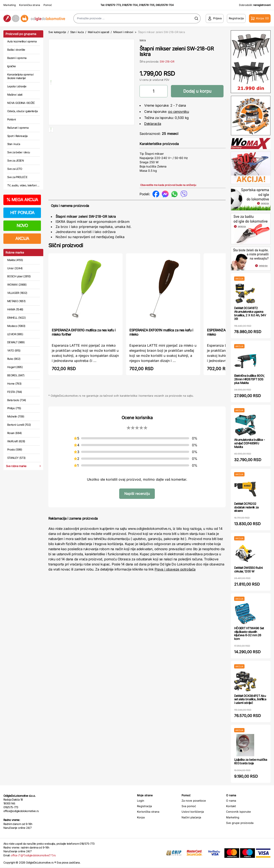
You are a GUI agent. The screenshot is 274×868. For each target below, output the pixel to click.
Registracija (144, 806)
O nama (231, 801)
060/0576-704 (165, 5)
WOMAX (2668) (17, 285)
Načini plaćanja (191, 817)
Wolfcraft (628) (16, 441)
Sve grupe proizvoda (240, 823)
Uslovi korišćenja (193, 812)
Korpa (141, 817)
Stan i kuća (14, 144)
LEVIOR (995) (15, 334)
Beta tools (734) (17, 400)
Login (141, 801)
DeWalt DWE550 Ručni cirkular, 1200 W (248, 569)
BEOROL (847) (16, 375)
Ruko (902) (14, 359)
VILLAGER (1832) (17, 293)
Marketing (10, 5)
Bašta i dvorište (16, 50)
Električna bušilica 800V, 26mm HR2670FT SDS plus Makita (249, 379)
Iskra (143, 40)
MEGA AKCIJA (22, 200)
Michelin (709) (16, 416)
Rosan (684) (15, 433)
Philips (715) (14, 408)
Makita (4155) (15, 260)
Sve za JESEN (15, 160)
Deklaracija (153, 124)
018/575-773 (113, 5)
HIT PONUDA (22, 213)
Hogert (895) (15, 367)
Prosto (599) (15, 449)
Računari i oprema (18, 128)
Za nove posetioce (194, 801)
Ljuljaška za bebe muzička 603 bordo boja (251, 761)
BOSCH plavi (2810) (19, 276)
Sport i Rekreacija (17, 136)
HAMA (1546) (15, 309)
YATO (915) (14, 350)
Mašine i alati (15, 95)
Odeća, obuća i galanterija (22, 111)
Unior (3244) (15, 268)
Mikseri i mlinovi (123, 32)
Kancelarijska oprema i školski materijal (20, 76)
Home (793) (14, 384)
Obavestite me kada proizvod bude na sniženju (168, 185)
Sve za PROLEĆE (17, 177)
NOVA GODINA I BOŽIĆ (21, 103)
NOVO (22, 226)
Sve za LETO (15, 169)
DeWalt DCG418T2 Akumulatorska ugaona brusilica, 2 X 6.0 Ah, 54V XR (250, 313)
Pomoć (48, 5)
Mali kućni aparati (99, 32)
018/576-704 (130, 5)
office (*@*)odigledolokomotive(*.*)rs (33, 855)
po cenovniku (178, 112)
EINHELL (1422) (16, 318)
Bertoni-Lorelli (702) (19, 425)
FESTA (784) (15, 392)
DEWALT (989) (16, 342)
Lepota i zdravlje (17, 86)
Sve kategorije (57, 32)
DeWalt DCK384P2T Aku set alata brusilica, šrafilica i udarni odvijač (250, 699)
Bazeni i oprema (17, 58)
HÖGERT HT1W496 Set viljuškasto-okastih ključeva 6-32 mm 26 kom (249, 633)
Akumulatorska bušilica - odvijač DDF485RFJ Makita (249, 443)
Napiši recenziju (137, 494)
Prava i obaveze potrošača (175, 569)
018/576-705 (147, 5)
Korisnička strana (30, 5)
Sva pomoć (189, 806)
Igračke (11, 66)
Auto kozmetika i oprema (22, 41)
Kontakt (231, 806)
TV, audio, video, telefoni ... (23, 185)
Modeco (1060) (16, 326)
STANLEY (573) (16, 458)
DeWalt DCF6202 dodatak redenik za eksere (246, 507)
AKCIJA (22, 239)
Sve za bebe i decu (19, 152)
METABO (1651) (16, 301)
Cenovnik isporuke (238, 812)
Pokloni (11, 119)
